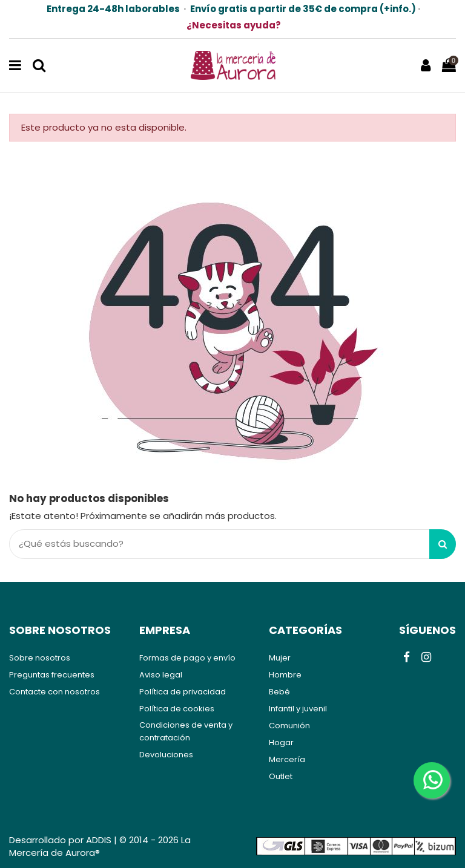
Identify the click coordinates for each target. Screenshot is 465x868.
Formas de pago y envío (187, 658)
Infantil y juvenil (298, 709)
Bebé (279, 692)
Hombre (285, 675)
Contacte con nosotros (54, 692)
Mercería (287, 759)
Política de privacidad (183, 692)
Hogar (281, 742)
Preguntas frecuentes (52, 675)
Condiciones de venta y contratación (186, 731)
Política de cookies (177, 709)
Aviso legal (161, 675)
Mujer (280, 658)
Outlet (281, 776)
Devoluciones (166, 755)
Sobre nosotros (40, 658)
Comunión (289, 726)
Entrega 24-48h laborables (113, 9)
